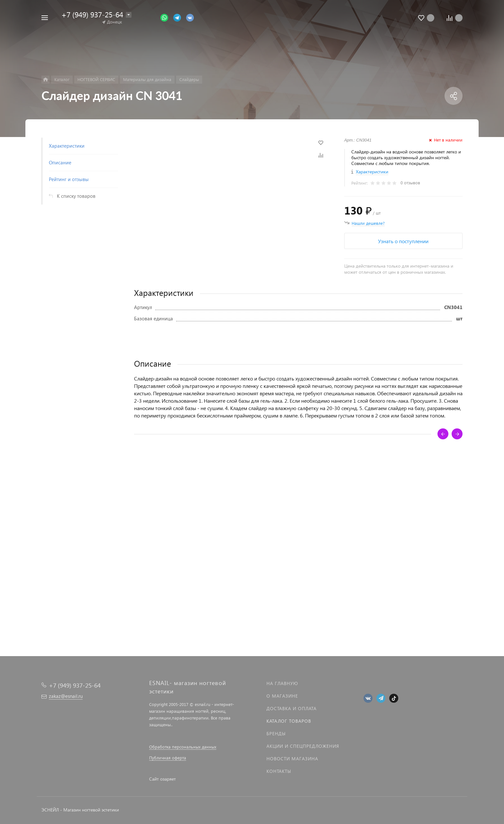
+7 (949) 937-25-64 (92, 14)
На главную (282, 683)
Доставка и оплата (292, 708)
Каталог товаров (289, 721)
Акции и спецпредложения (303, 746)
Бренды (276, 733)
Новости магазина (292, 759)
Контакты (279, 771)
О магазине (282, 696)
